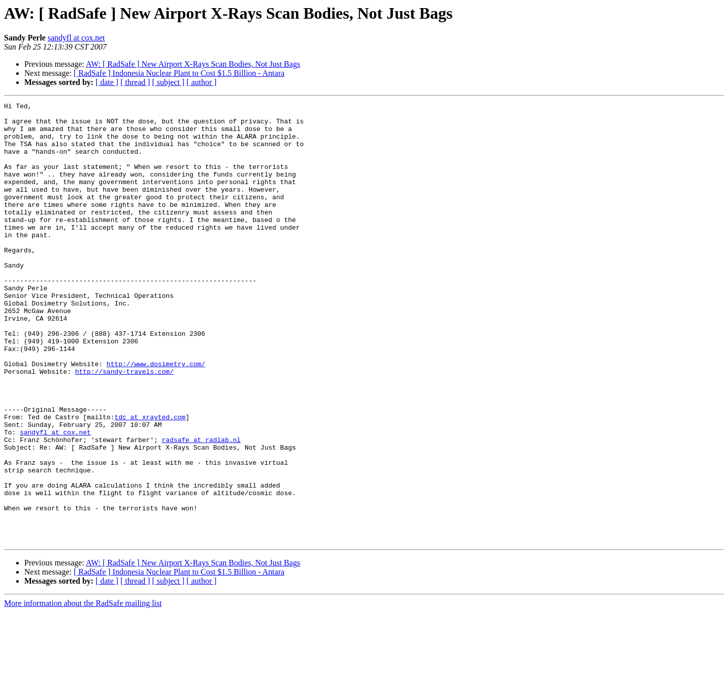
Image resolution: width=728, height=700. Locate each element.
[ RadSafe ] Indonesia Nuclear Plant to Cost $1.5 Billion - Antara (179, 73)
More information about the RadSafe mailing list (83, 691)
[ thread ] (135, 82)
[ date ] (107, 82)
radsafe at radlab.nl (201, 508)
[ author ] (202, 82)
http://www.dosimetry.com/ (156, 417)
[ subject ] (168, 82)
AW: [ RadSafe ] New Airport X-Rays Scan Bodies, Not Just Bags (193, 64)
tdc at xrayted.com (150, 480)
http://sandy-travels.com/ (124, 426)
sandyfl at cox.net (76, 38)
